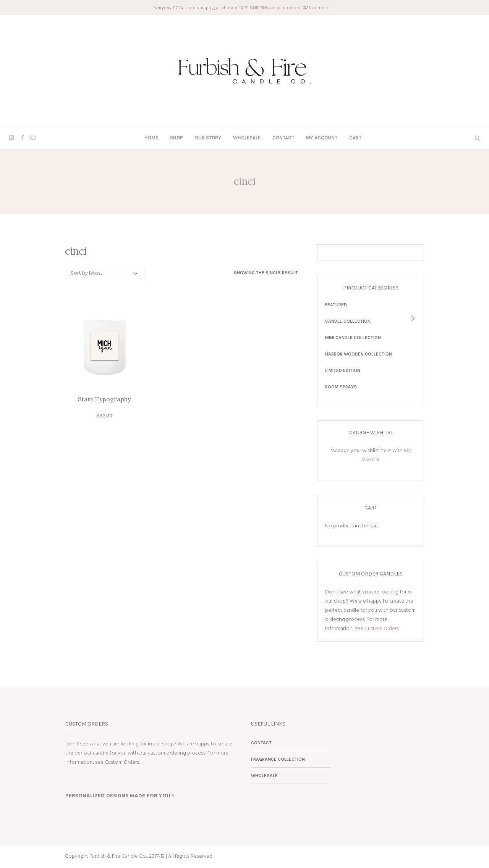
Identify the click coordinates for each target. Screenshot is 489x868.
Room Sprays (341, 387)
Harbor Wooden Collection (359, 354)
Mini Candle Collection (353, 338)
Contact (261, 743)
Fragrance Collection (278, 759)
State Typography (104, 399)
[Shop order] (105, 273)
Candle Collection (348, 321)
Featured (336, 305)
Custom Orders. (382, 629)
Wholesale (264, 776)
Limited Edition (343, 370)
